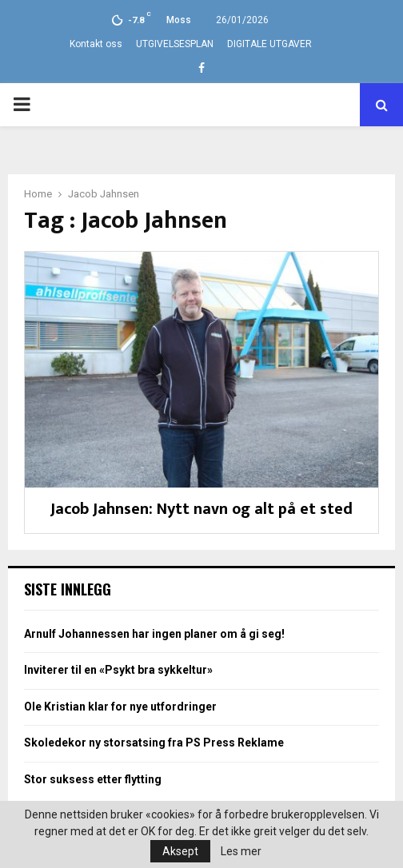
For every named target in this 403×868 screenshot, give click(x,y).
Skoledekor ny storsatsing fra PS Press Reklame (154, 743)
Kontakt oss (96, 44)
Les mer (241, 851)
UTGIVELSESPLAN (175, 44)
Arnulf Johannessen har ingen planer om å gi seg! (154, 634)
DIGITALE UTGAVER (269, 44)
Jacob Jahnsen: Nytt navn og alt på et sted (201, 509)
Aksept (180, 851)
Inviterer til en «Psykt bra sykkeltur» (118, 670)
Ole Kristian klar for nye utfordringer (120, 707)
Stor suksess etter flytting (93, 779)
